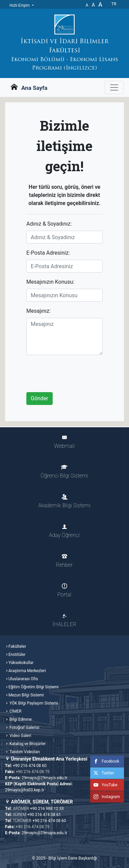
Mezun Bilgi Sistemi (26, 695)
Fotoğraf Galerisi (24, 727)
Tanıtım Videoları (24, 752)
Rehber (64, 561)
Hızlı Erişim (20, 5)
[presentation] (78, 374)
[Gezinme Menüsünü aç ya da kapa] (114, 87)
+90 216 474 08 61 (44, 815)
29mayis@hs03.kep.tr (25, 790)
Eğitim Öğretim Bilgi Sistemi (33, 687)
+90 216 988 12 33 (47, 809)
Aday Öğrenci (64, 531)
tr (114, 4)
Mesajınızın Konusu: (50, 282)
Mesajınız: (38, 311)
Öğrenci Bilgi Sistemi (64, 472)
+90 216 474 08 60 (30, 766)
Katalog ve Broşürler (27, 744)
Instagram (105, 797)
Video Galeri (20, 736)
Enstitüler (17, 655)
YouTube (104, 785)
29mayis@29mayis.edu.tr (44, 778)
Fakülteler (17, 646)
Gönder (40, 398)
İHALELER (64, 620)
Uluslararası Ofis (23, 679)
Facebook (105, 761)
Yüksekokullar (21, 663)
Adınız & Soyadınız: (49, 224)
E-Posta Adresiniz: (48, 253)
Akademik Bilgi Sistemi (64, 501)
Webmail (64, 442)
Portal (64, 591)
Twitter (102, 773)
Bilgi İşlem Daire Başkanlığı (73, 858)
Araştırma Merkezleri (27, 671)
